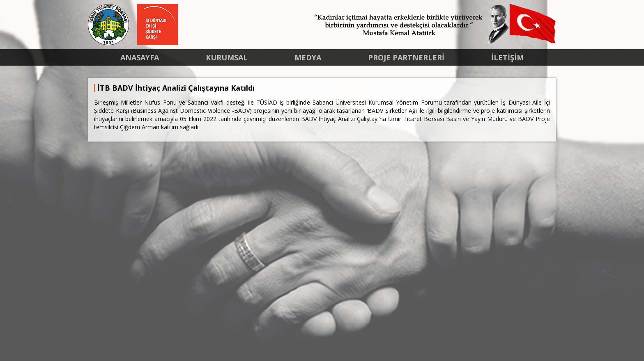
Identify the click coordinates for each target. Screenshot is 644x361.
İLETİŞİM (507, 57)
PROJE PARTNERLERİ (406, 57)
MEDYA (308, 57)
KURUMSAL (227, 57)
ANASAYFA (140, 57)
